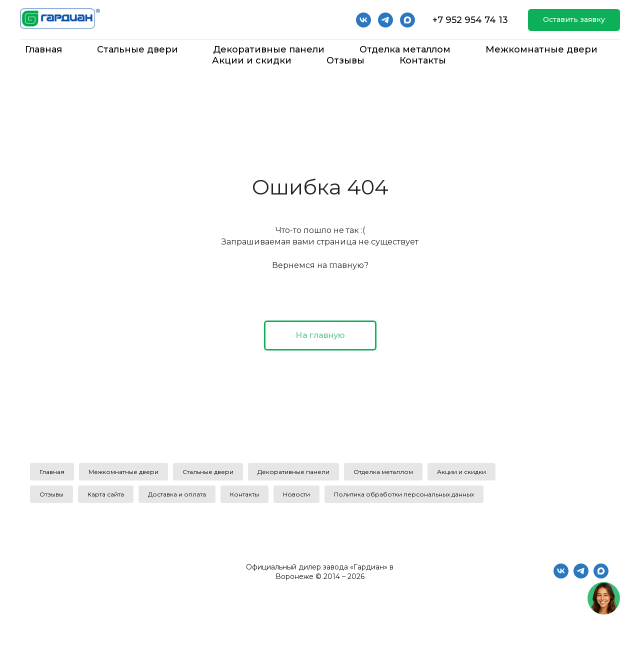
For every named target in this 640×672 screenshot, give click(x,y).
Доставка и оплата (177, 494)
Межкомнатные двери (541, 49)
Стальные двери (137, 49)
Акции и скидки (252, 60)
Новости (296, 494)
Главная (43, 49)
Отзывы (345, 60)
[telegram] (385, 20)
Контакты (423, 60)
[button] (574, 20)
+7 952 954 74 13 (470, 20)
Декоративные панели (269, 49)
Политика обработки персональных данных (404, 494)
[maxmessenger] (601, 576)
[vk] (363, 20)
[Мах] (407, 20)
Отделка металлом (405, 49)
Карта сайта (106, 494)
